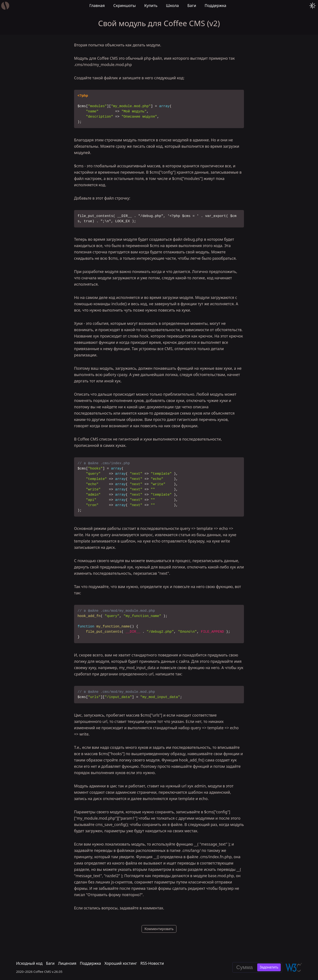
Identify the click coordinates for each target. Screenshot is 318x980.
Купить (151, 5)
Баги (192, 5)
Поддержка (216, 5)
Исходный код (29, 963)
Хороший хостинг (121, 963)
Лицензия (67, 963)
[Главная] (5, 6)
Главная (97, 5)
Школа (172, 5)
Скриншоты (124, 5)
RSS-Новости (152, 963)
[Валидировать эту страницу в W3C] (294, 967)
